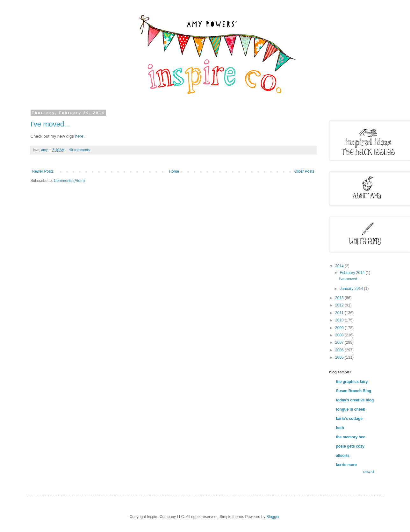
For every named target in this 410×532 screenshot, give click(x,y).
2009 (340, 328)
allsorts (343, 456)
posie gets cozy (350, 446)
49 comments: (80, 150)
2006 (340, 350)
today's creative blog (355, 400)
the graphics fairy (352, 382)
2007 (340, 342)
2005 (340, 357)
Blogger (273, 517)
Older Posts (304, 171)
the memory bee (351, 437)
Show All (368, 472)
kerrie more (346, 465)
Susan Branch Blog (354, 391)
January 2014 (352, 289)
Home (174, 171)
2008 (340, 335)
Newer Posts (43, 171)
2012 (340, 305)
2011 (340, 313)
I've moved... (50, 124)
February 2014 (352, 273)
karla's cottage (349, 419)
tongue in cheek (351, 409)
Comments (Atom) (69, 181)
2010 (340, 320)
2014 (340, 266)
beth (340, 428)
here (79, 136)
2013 (340, 298)
